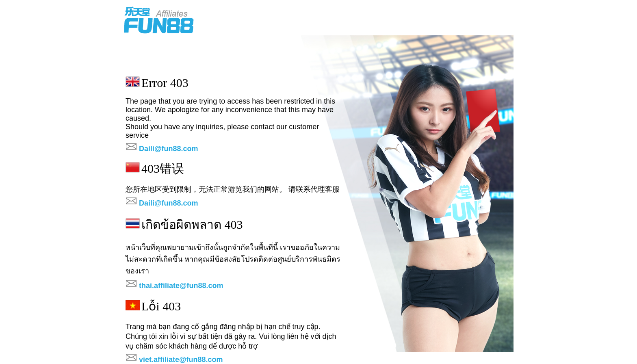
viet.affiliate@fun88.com (181, 360)
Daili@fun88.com (169, 149)
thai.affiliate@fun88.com (181, 286)
